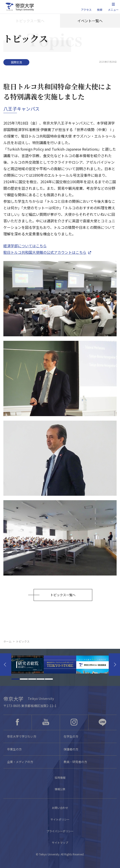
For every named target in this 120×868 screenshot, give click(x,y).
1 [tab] (15, 679)
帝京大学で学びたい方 (22, 736)
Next (114, 665)
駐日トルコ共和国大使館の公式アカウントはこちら (45, 252)
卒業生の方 (14, 749)
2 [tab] (24, 679)
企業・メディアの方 (20, 762)
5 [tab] (49, 679)
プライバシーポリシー (60, 831)
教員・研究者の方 (75, 762)
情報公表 (60, 789)
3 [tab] (32, 679)
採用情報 (60, 778)
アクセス (86, 10)
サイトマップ (60, 842)
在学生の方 (71, 736)
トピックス (23, 641)
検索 (100, 10)
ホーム (7, 641)
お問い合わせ (60, 808)
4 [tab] (40, 679)
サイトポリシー (60, 819)
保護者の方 (71, 749)
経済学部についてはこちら (25, 246)
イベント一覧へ (90, 21)
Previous (6, 665)
